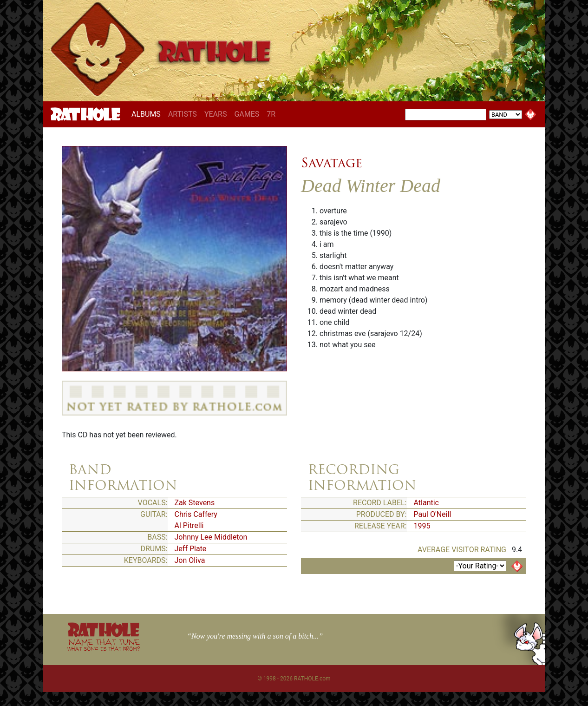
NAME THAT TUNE (104, 644)
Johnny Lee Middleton (211, 537)
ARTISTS (183, 114)
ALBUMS (148, 114)
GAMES (247, 114)
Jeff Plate (191, 549)
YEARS (216, 114)
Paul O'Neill (433, 514)
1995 (422, 526)
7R (271, 114)
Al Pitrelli (189, 525)
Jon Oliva (190, 560)
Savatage (332, 163)
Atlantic (426, 503)
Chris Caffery (196, 514)
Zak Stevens (195, 503)
